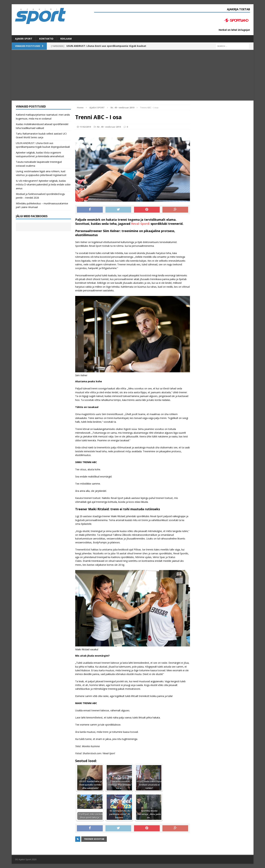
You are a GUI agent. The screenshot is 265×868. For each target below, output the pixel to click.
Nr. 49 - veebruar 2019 (109, 127)
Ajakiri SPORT (24, 39)
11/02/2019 (85, 127)
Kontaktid (46, 39)
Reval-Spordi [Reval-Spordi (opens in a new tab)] (140, 224)
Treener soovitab (94, 839)
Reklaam (66, 39)
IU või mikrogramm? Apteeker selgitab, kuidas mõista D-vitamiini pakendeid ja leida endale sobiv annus (43, 185)
